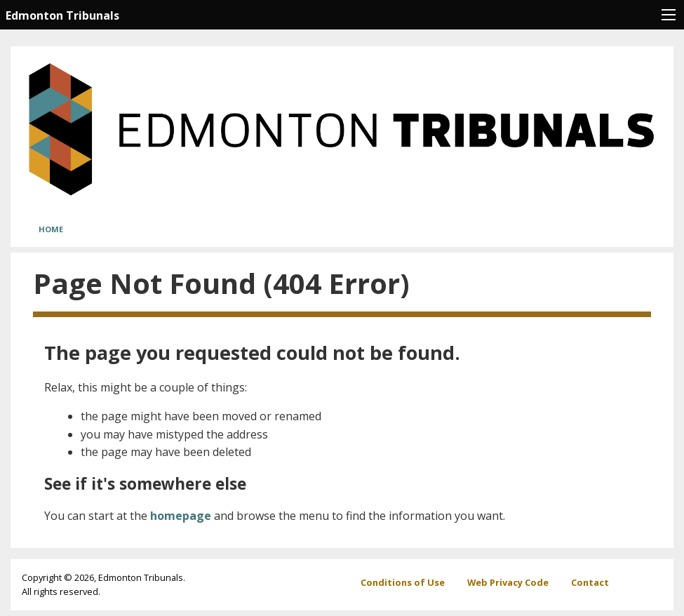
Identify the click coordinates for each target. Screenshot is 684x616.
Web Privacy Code (508, 582)
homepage (181, 516)
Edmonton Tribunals (62, 15)
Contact (590, 582)
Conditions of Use (403, 582)
